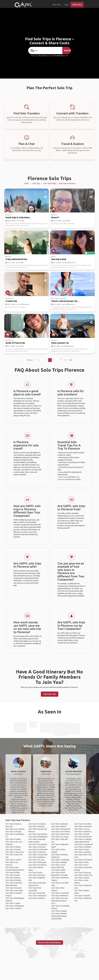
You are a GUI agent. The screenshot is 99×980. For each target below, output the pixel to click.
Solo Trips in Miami (58, 870)
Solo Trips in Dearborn (83, 832)
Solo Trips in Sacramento (38, 844)
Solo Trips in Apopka (59, 911)
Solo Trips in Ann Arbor (83, 824)
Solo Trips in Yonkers (13, 908)
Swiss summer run (60, 343)
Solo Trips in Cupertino (37, 852)
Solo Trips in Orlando (36, 826)
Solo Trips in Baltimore (37, 857)
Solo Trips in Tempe (82, 849)
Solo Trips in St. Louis (36, 860)
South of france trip (15, 343)
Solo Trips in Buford (59, 826)
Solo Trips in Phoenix (13, 880)
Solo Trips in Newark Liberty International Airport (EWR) (59, 916)
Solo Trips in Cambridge (60, 860)
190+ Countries (43, 56)
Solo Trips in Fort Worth (83, 860)
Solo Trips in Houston (14, 888)
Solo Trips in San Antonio (38, 834)
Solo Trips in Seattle (13, 839)
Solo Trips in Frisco (81, 865)
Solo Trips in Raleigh (59, 862)
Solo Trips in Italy (50, 183)
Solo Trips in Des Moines (61, 832)
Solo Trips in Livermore (37, 847)
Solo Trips (36, 183)
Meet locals (63, 477)
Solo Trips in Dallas (13, 873)
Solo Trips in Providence (38, 865)
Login (66, 5)
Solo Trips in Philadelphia (38, 837)
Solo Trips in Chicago (13, 832)
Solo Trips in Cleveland (83, 826)
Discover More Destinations (49, 943)
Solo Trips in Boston (13, 878)
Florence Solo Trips (49, 178)
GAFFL (27, 183)
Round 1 (55, 217)
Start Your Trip (50, 694)
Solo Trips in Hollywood (37, 896)
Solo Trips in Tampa (13, 903)
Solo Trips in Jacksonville (38, 855)
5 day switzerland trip (16, 259)
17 (61, 360)
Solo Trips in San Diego (14, 890)
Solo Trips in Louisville (83, 852)
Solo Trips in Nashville (37, 893)
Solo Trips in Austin (13, 875)
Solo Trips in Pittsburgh (37, 862)
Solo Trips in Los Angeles (15, 829)
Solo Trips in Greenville (60, 893)
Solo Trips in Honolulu (37, 875)
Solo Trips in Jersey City (15, 852)
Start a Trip (57, 5)
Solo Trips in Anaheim (37, 898)
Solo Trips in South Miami (38, 849)
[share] (46, 197)
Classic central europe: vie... (65, 301)
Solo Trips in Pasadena (83, 847)
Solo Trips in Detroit (82, 834)
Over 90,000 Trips (59, 56)
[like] (46, 192)
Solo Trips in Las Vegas (60, 837)
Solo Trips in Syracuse (83, 873)
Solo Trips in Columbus (37, 824)
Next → (71, 360)
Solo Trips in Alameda (59, 824)
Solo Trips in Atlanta (13, 847)
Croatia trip (11, 301)
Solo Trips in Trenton (13, 860)
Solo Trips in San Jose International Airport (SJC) (60, 901)
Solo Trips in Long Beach (84, 844)
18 (65, 360)
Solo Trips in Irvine (35, 873)
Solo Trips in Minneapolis (61, 829)
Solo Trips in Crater (82, 862)
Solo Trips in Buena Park (60, 834)
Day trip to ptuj (59, 259)
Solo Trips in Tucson (82, 829)
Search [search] (67, 50)
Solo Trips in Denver (13, 849)
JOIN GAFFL (77, 5)
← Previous (29, 360)
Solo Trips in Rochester (83, 837)
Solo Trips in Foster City (83, 875)
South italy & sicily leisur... (18, 217)
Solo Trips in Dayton (82, 878)
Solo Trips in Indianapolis (15, 906)
